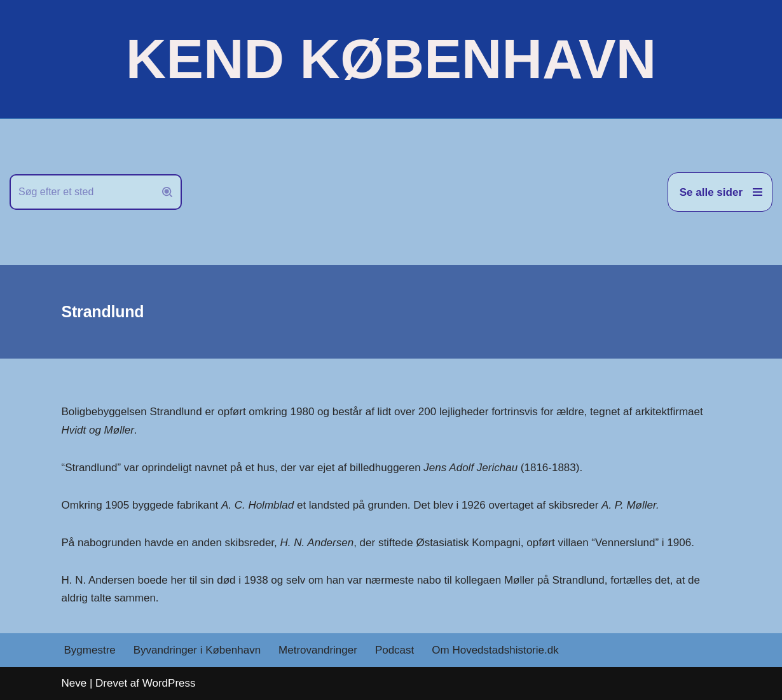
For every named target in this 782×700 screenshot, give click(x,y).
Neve (74, 683)
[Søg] (81, 192)
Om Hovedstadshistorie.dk (495, 650)
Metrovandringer (318, 650)
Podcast (394, 650)
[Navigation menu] (720, 192)
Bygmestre (90, 650)
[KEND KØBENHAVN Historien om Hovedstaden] (391, 59)
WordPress (169, 683)
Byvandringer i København (197, 650)
